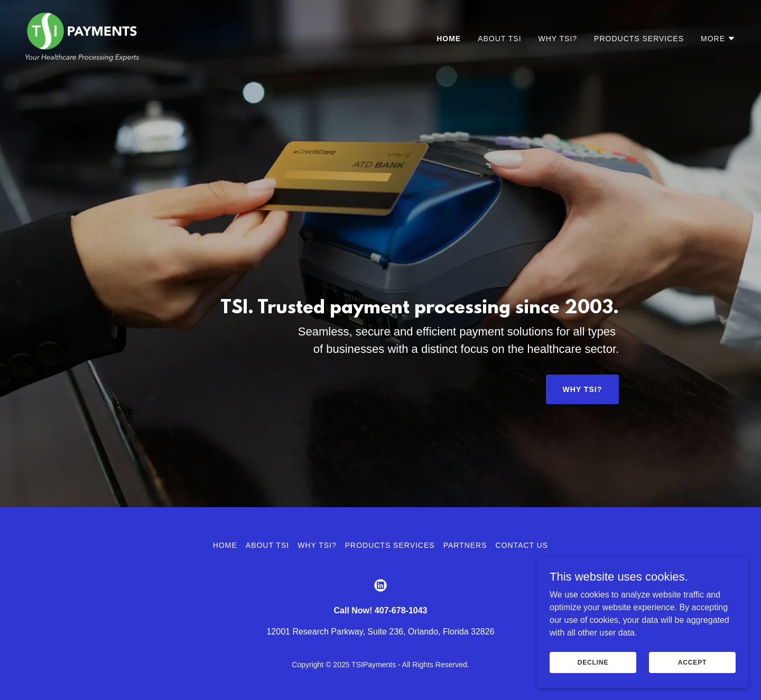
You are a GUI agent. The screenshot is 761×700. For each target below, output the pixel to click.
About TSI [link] (499, 39)
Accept (692, 662)
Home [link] (449, 39)
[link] (82, 36)
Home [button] (225, 545)
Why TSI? (583, 389)
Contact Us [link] (522, 545)
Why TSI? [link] (558, 39)
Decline (593, 662)
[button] (718, 39)
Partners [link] (465, 545)
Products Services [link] (639, 39)
